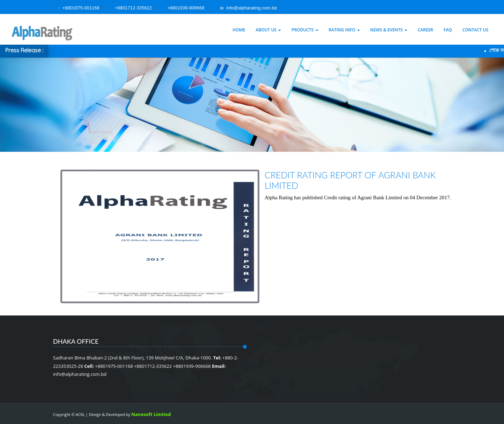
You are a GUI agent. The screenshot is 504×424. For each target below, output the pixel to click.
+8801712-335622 (133, 8)
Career (425, 30)
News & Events (389, 30)
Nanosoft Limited (151, 414)
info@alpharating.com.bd (248, 8)
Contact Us (475, 30)
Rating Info (344, 30)
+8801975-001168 (81, 8)
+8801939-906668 (186, 8)
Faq (448, 30)
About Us (269, 30)
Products (305, 30)
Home (239, 30)
